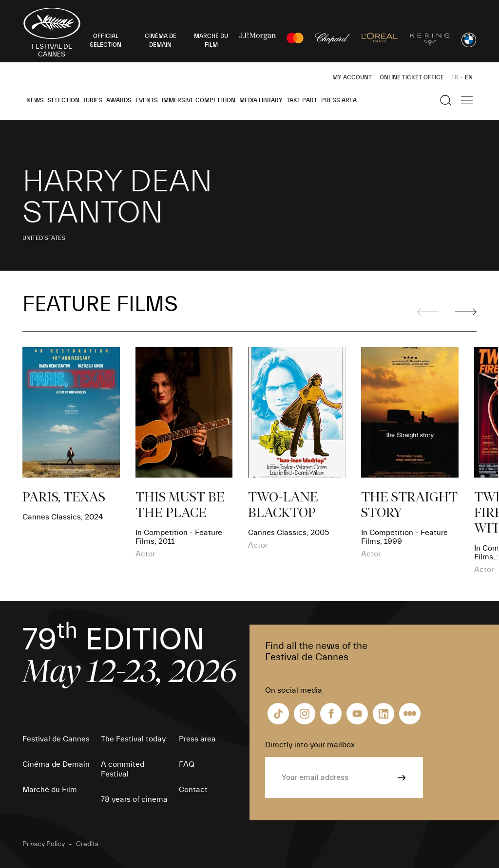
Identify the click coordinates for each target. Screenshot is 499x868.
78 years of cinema (134, 799)
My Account (352, 77)
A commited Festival (123, 769)
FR (455, 77)
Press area (339, 100)
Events (147, 100)
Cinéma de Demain (56, 764)
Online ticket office (412, 77)
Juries (93, 100)
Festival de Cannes (56, 739)
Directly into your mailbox (310, 745)
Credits (87, 844)
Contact (193, 790)
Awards (119, 100)
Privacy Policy (44, 844)
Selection (64, 100)
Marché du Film (50, 790)
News (35, 100)
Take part (302, 100)
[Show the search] (446, 100)
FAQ (187, 764)
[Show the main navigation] (467, 100)
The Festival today (133, 739)
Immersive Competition (199, 100)
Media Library (261, 100)
